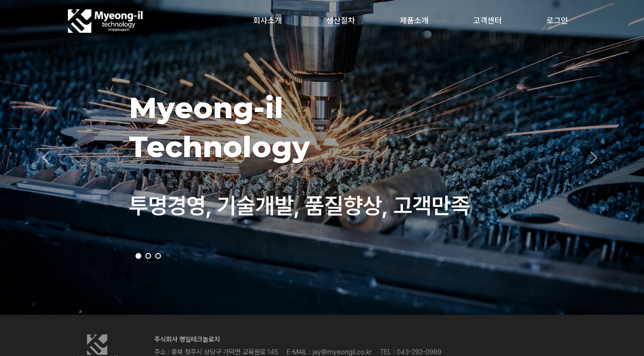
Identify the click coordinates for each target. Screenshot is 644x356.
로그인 (557, 20)
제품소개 (414, 20)
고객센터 (487, 20)
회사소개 (267, 20)
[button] (48, 157)
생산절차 (341, 20)
